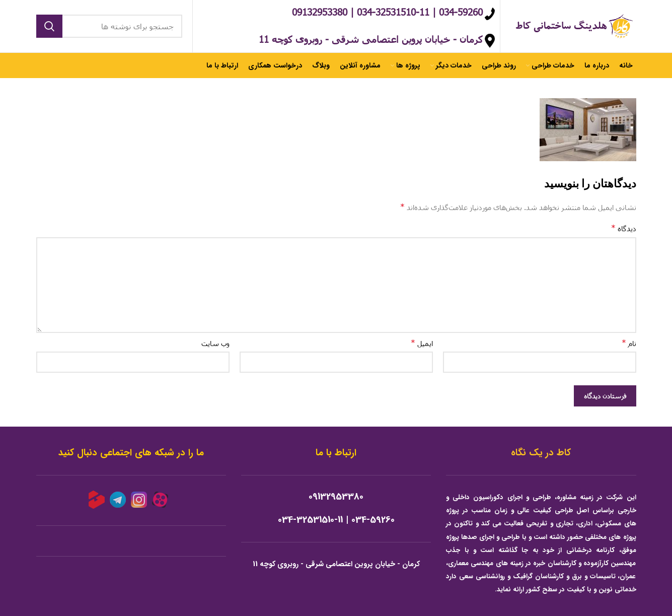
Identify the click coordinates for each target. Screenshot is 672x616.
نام (629, 343)
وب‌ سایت (215, 343)
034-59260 (373, 520)
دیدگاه (624, 228)
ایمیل (422, 343)
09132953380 (336, 497)
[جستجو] (109, 26)
